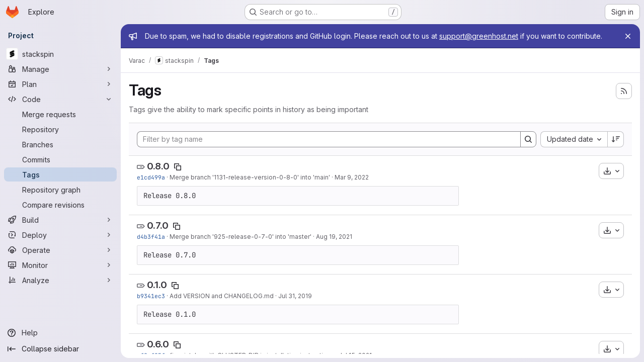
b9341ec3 (151, 296)
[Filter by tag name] (329, 139)
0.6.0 (158, 344)
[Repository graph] (60, 190)
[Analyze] (60, 280)
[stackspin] (60, 54)
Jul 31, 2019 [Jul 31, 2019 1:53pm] (295, 296)
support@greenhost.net (479, 36)
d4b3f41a (151, 237)
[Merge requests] (60, 114)
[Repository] (60, 129)
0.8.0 (158, 166)
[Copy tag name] (178, 167)
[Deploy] (60, 235)
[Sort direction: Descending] (616, 139)
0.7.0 (158, 225)
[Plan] (60, 84)
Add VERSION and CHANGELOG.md (222, 296)
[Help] (60, 333)
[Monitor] (60, 265)
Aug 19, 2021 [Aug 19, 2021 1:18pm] (334, 237)
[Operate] (60, 250)
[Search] (528, 139)
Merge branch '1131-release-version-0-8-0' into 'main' (250, 177)
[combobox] (574, 139)
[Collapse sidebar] (60, 349)
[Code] (60, 99)
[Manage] (60, 69)
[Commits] (60, 159)
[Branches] (60, 144)
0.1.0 (157, 285)
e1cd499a (151, 177)
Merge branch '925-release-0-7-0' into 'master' (240, 237)
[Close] (628, 36)
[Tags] (60, 174)
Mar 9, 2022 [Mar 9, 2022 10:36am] (352, 177)
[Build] (60, 220)
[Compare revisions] (60, 205)
